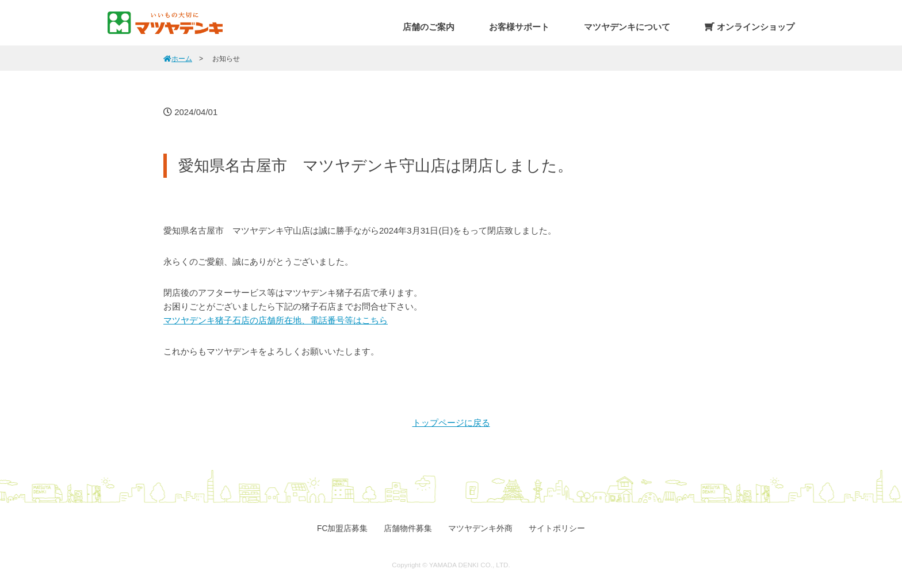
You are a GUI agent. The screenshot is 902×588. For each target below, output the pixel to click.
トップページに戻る (451, 423)
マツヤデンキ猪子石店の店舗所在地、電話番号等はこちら (276, 320)
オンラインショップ (750, 27)
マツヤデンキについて (627, 27)
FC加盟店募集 (343, 528)
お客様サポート (519, 27)
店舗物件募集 (408, 528)
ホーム (178, 59)
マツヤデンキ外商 (480, 528)
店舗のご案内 (429, 27)
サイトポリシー (557, 528)
